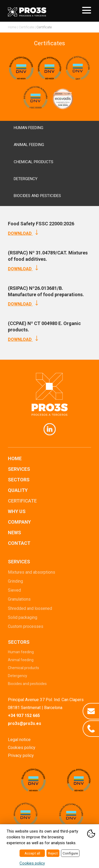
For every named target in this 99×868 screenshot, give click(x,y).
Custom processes (26, 626)
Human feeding (21, 652)
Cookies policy (22, 748)
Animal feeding (21, 660)
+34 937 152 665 (24, 716)
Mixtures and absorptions (32, 572)
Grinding (15, 581)
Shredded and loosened (30, 608)
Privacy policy (21, 755)
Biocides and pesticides (27, 684)
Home (12, 27)
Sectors (19, 480)
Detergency (18, 676)
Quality (18, 490)
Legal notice (19, 740)
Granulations (19, 599)
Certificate (26, 27)
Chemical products (23, 668)
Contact (19, 543)
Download (23, 233)
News (15, 533)
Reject (53, 853)
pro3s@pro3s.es (25, 723)
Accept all (32, 853)
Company (19, 522)
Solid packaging (23, 617)
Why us (17, 511)
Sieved (14, 590)
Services (19, 469)
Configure (70, 853)
